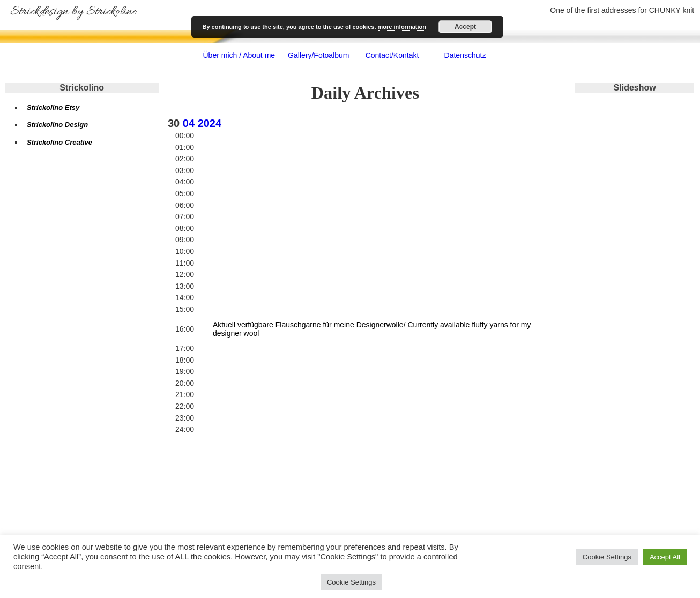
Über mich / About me (239, 55)
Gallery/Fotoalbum (318, 55)
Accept (465, 27)
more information (402, 27)
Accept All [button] (665, 557)
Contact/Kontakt (392, 55)
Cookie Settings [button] (607, 557)
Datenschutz (465, 55)
